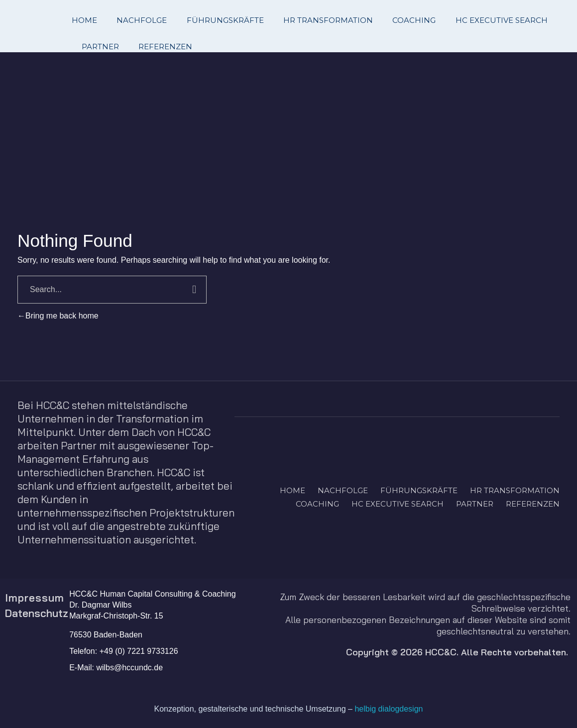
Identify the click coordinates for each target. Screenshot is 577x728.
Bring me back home (58, 316)
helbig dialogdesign (389, 709)
